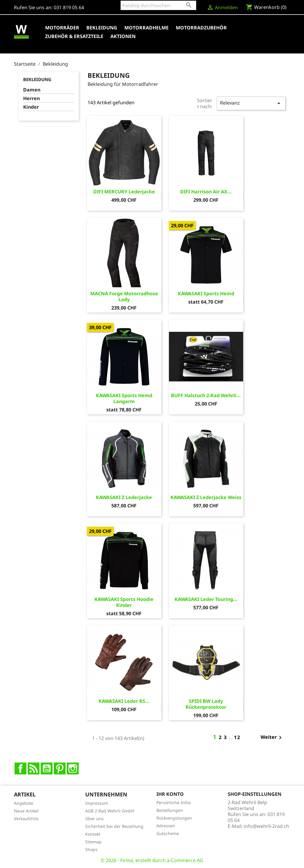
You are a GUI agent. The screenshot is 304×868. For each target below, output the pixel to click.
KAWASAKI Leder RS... (124, 701)
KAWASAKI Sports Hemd (206, 293)
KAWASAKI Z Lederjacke (124, 497)
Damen (32, 90)
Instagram (73, 768)
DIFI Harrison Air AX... (206, 192)
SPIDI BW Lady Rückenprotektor (206, 704)
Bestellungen (170, 810)
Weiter (272, 738)
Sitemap (93, 842)
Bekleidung (102, 28)
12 (237, 737)
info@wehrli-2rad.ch (266, 826)
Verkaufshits (26, 819)
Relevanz (251, 103)
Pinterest (60, 768)
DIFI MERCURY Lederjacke (124, 192)
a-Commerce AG (185, 860)
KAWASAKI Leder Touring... (206, 599)
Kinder (31, 107)
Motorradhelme (147, 28)
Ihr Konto (170, 794)
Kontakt (93, 834)
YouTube (47, 768)
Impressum (97, 803)
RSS (34, 768)
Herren (31, 98)
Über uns (94, 819)
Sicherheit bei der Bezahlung (114, 826)
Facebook (20, 768)
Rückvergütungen (174, 818)
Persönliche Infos (174, 802)
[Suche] (158, 5)
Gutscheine (168, 833)
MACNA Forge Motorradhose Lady (124, 296)
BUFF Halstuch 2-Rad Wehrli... (206, 395)
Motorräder (62, 28)
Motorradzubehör (201, 28)
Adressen (166, 826)
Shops (91, 849)
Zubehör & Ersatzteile (74, 36)
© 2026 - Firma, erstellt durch (134, 860)
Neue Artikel (26, 811)
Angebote (24, 803)
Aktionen (123, 36)
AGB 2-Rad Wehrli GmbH (110, 811)
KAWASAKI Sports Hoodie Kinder (124, 602)
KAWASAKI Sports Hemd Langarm (124, 398)
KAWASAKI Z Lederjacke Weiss (206, 497)
